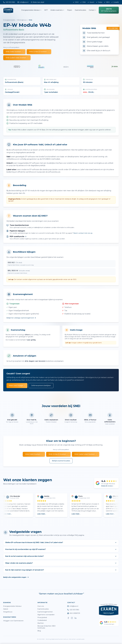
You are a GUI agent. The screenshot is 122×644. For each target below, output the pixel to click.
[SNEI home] (8, 10)
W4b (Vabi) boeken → (14, 52)
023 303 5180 (73, 610)
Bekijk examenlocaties (61, 461)
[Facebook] (68, 618)
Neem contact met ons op (83, 233)
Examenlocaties (80, 10)
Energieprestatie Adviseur (31, 10)
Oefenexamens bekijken (41, 386)
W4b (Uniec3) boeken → (39, 52)
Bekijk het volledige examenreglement (21, 318)
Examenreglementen (45, 612)
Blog (39, 631)
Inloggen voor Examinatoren (13, 621)
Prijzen (70, 10)
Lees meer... (8, 514)
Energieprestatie (9, 20)
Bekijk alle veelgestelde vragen (16, 577)
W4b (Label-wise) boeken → (17, 58)
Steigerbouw (8, 612)
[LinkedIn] (76, 618)
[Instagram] (72, 618)
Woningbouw (22, 20)
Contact (93, 10)
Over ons (41, 606)
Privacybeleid (42, 617)
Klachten (41, 623)
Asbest (6, 609)
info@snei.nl (73, 606)
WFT (46, 10)
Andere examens (57, 10)
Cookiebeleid (42, 620)
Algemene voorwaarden (46, 615)
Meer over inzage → (17, 386)
